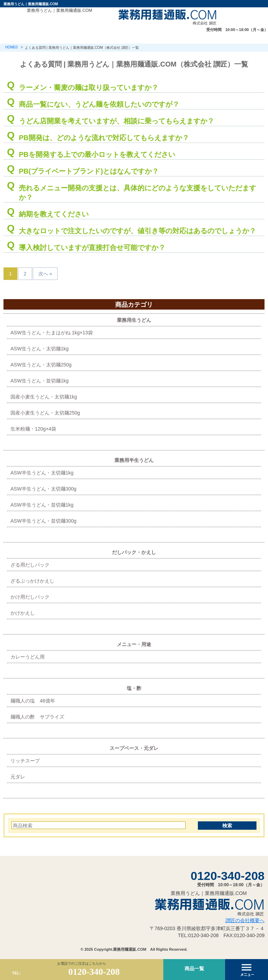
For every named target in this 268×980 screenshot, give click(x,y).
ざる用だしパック (30, 565)
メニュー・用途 (134, 644)
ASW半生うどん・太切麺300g (43, 489)
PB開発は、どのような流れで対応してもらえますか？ (104, 138)
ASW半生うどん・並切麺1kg (42, 505)
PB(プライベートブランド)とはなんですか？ (89, 171)
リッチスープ (25, 761)
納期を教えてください (54, 214)
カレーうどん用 (28, 657)
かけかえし (23, 613)
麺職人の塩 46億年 (33, 701)
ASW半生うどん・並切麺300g (43, 521)
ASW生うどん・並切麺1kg (39, 381)
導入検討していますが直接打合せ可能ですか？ (92, 248)
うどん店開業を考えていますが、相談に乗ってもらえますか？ (117, 121)
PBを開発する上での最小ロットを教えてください (97, 154)
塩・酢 (134, 688)
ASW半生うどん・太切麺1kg (42, 473)
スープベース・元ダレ (134, 748)
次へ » (45, 274)
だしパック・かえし (134, 552)
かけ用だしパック (30, 597)
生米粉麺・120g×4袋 (33, 429)
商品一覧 (194, 968)
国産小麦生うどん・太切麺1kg (44, 397)
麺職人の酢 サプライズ (37, 717)
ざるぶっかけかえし (32, 581)
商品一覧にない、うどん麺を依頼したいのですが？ (99, 104)
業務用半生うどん (134, 460)
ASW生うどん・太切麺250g (41, 365)
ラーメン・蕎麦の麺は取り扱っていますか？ (89, 88)
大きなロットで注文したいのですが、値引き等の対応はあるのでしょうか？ (137, 231)
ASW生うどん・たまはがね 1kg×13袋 (52, 333)
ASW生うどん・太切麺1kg (39, 349)
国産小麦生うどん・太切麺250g (45, 413)
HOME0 (12, 47)
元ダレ (18, 777)
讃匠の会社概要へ (245, 920)
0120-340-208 (228, 876)
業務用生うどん (134, 320)
